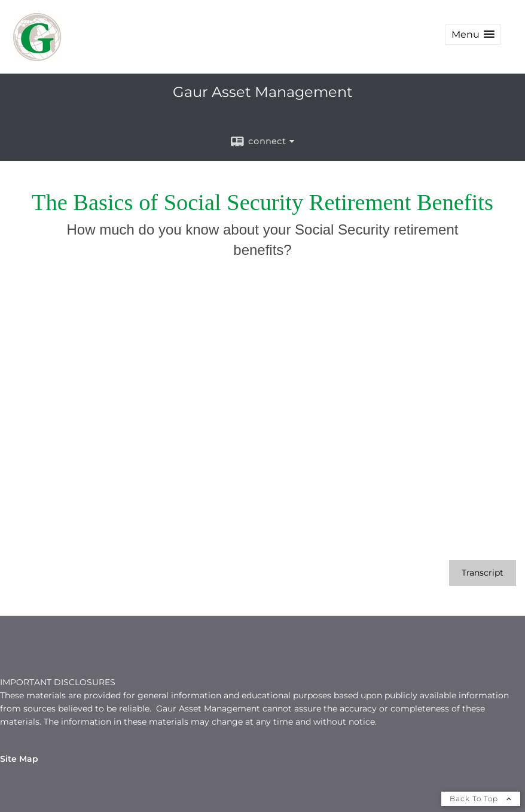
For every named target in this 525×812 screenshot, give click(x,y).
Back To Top (481, 799)
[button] (473, 34)
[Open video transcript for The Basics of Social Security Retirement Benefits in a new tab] (483, 573)
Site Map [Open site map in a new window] (19, 759)
